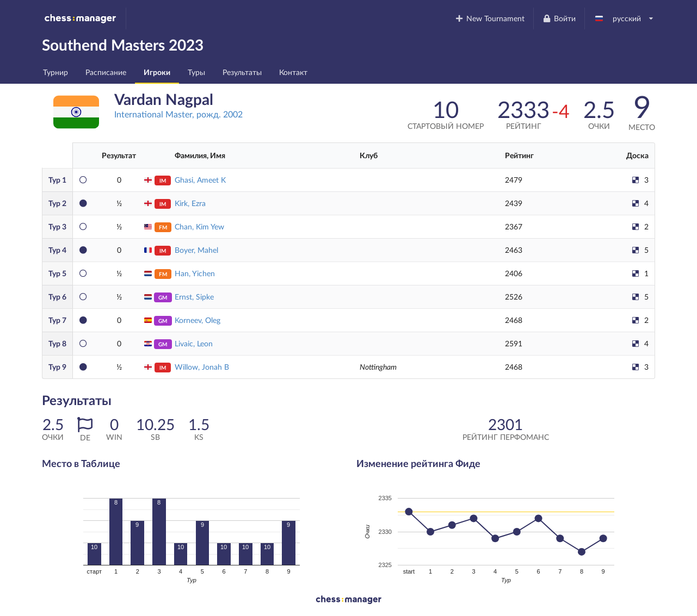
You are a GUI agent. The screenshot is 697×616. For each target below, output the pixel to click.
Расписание (106, 72)
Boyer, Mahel (196, 250)
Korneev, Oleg (198, 320)
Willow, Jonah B (202, 367)
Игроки (157, 72)
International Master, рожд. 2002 (178, 114)
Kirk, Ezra (190, 203)
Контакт (293, 72)
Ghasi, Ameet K (200, 180)
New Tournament (490, 18)
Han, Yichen (195, 273)
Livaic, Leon (194, 343)
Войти (559, 18)
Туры (196, 72)
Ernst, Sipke (194, 297)
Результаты (242, 72)
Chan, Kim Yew (199, 226)
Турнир (55, 72)
